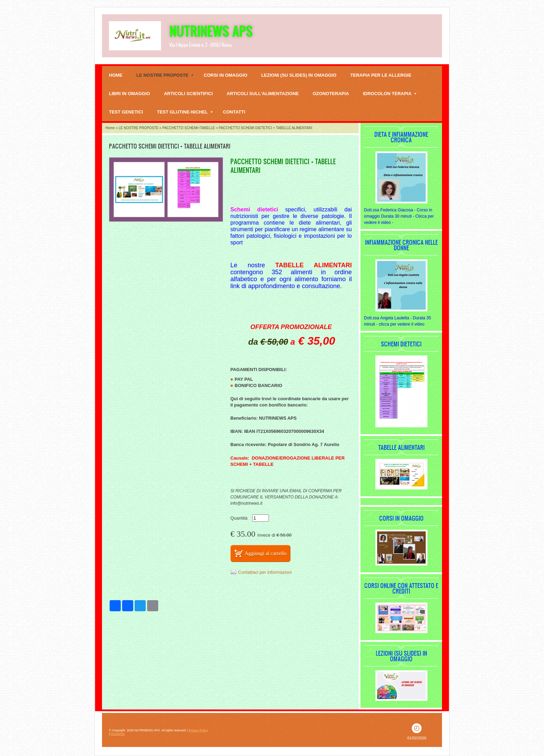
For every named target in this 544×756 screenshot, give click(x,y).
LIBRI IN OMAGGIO (129, 94)
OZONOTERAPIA (331, 94)
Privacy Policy (199, 730)
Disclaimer (118, 734)
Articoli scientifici (188, 94)
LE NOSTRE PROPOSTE (165, 75)
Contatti (234, 112)
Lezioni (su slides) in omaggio (299, 75)
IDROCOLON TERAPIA (390, 94)
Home (116, 75)
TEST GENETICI (126, 112)
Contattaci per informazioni (265, 572)
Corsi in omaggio (226, 75)
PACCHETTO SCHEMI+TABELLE (189, 128)
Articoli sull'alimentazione (263, 94)
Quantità (239, 518)
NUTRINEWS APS (211, 31)
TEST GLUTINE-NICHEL (185, 112)
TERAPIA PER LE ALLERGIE (381, 75)
